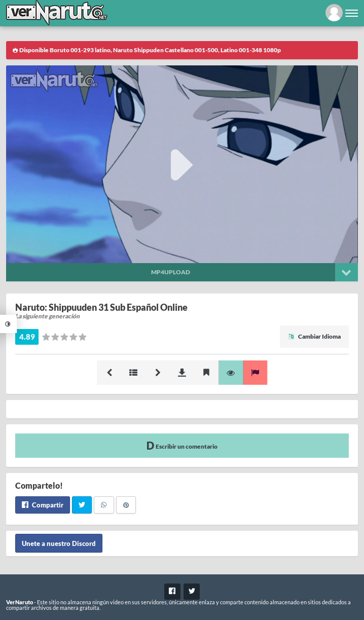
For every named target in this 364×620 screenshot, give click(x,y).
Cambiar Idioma (314, 336)
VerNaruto (20, 602)
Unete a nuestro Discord (59, 543)
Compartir (43, 505)
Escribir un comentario (182, 445)
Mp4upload (171, 272)
